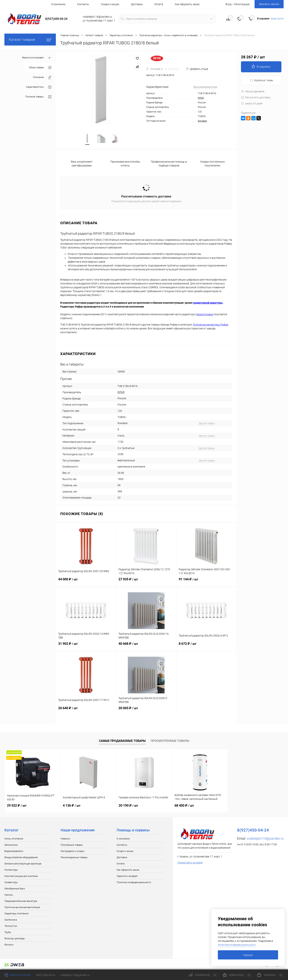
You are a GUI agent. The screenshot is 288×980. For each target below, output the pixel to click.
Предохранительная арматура (21, 901)
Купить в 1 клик (261, 80)
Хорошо (248, 955)
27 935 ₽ (146, 581)
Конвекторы (11, 882)
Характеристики (39, 87)
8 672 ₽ (206, 646)
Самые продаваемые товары (122, 741)
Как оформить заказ (187, 4)
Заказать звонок (269, 4)
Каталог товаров (30, 40)
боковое (202, 121)
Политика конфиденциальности (134, 882)
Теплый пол (11, 926)
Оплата (159, 4)
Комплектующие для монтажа (21, 876)
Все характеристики (205, 87)
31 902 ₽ (86, 646)
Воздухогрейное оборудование (21, 857)
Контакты (83, 4)
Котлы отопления (14, 839)
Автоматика (11, 845)
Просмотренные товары (170, 741)
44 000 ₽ (86, 581)
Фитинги (9, 945)
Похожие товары (38, 97)
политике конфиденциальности (237, 945)
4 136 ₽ (72, 805)
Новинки (65, 839)
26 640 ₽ (86, 710)
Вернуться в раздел (37, 58)
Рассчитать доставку (256, 97)
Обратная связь (18, 975)
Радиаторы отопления (16, 913)
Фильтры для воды (15, 938)
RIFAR (201, 98)
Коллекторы (11, 870)
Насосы (9, 895)
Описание (42, 77)
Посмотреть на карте (190, 863)
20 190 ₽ (128, 805)
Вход (228, 4)
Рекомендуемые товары (74, 857)
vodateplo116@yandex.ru (265, 838)
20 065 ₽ (146, 710)
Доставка (137, 4)
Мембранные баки (15, 889)
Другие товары (207, 423)
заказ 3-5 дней (252, 103)
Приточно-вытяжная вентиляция (22, 907)
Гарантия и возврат (127, 876)
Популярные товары (72, 845)
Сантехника (11, 920)
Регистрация (242, 4)
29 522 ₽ (17, 805)
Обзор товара (40, 68)
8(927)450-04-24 (46, 975)
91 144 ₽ (206, 581)
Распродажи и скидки (72, 851)
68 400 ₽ (184, 805)
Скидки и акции (110, 4)
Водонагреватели (14, 851)
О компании (58, 4)
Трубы (8, 932)
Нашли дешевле (253, 91)
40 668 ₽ (146, 646)
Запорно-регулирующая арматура (23, 864)
